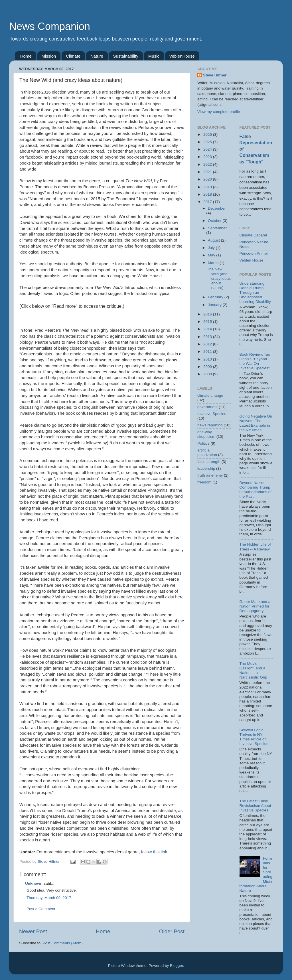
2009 (208, 367)
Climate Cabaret (254, 235)
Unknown (34, 883)
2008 (208, 374)
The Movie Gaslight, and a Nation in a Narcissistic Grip (254, 671)
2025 (208, 142)
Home (26, 56)
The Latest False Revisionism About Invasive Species (255, 806)
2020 (208, 179)
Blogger (177, 966)
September (217, 228)
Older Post (172, 931)
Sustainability (126, 56)
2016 (208, 314)
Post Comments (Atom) (63, 943)
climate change (210, 395)
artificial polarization (207, 452)
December (217, 208)
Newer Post (33, 931)
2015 (208, 322)
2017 (208, 202)
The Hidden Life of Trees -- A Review (255, 547)
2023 (208, 157)
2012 (208, 344)
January (215, 305)
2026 (208, 134)
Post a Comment (41, 909)
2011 (208, 352)
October (215, 221)
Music (154, 56)
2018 (208, 194)
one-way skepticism (206, 434)
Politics (203, 443)
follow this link (154, 852)
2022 (208, 164)
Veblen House (252, 260)
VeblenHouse (182, 56)
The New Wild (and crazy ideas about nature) (219, 278)
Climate (73, 56)
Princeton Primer (254, 253)
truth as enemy (210, 475)
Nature (97, 56)
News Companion (50, 26)
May (212, 255)
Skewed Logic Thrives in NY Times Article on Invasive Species (254, 737)
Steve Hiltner (215, 75)
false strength (209, 462)
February (216, 297)
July (212, 248)
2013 (208, 337)
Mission (49, 56)
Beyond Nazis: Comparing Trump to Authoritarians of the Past (256, 490)
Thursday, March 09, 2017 (49, 898)
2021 (208, 172)
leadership (206, 468)
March (214, 263)
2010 (208, 359)
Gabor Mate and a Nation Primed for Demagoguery (255, 606)
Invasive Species (212, 414)
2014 (208, 329)
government (207, 407)
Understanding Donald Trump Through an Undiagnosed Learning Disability (255, 293)
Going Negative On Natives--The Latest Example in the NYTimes (256, 423)
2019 (208, 187)
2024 (208, 149)
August (214, 240)
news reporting (210, 425)
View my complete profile (219, 112)
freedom (204, 482)
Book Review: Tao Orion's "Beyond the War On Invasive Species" (255, 361)
